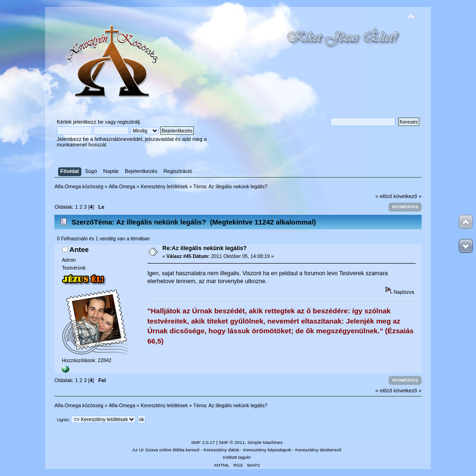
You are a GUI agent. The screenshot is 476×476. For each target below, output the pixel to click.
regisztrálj (129, 122)
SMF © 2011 (232, 442)
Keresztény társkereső (318, 450)
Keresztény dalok (221, 450)
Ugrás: (63, 420)
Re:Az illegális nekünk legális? (205, 248)
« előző (384, 196)
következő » (408, 196)
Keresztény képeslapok (267, 450)
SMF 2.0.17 (203, 442)
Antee (79, 249)
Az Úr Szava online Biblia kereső (166, 450)
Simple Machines (265, 442)
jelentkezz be (88, 122)
